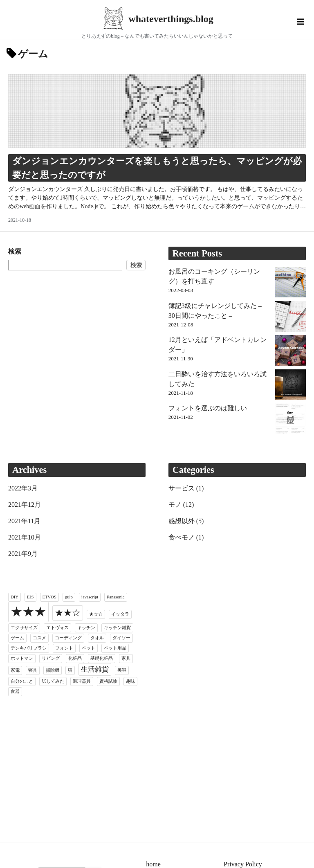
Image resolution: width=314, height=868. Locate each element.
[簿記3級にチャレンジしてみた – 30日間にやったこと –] (290, 318)
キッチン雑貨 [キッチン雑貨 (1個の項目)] (117, 628)
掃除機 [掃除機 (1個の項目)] (53, 670)
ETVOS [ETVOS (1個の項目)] (49, 597)
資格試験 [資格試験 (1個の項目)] (108, 681)
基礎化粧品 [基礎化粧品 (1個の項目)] (102, 658)
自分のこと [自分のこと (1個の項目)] (22, 681)
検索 (15, 251)
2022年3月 (23, 488)
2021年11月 (24, 521)
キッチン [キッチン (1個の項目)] (86, 628)
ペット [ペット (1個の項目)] (89, 648)
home (153, 864)
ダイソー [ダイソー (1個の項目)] (121, 638)
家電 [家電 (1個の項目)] (15, 670)
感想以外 (182, 521)
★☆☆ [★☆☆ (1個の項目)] (96, 614)
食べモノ (182, 537)
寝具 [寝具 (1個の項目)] (33, 670)
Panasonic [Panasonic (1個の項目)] (116, 597)
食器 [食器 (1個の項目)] (15, 691)
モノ (175, 505)
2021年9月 (23, 554)
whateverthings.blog (171, 19)
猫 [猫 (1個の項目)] (70, 670)
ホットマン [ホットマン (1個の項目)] (22, 658)
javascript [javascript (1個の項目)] (90, 597)
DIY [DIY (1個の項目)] (15, 597)
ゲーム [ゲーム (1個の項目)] (17, 638)
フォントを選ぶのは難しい (208, 408)
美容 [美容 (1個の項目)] (122, 670)
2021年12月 (25, 505)
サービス (182, 488)
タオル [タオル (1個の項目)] (97, 638)
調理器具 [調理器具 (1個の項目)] (82, 681)
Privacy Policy (243, 864)
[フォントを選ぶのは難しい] (290, 420)
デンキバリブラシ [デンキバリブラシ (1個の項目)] (29, 648)
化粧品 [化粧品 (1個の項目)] (75, 658)
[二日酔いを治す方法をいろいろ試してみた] (290, 386)
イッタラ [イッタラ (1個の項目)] (120, 614)
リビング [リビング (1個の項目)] (51, 658)
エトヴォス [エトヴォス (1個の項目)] (57, 628)
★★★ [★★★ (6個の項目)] (28, 612)
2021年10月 (25, 537)
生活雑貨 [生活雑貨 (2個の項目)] (95, 669)
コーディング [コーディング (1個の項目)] (68, 638)
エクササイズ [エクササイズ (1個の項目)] (24, 628)
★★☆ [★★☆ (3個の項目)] (68, 613)
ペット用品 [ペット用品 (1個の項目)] (115, 648)
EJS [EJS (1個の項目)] (30, 597)
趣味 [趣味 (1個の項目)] (130, 681)
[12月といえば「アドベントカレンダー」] (290, 352)
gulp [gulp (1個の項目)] (69, 597)
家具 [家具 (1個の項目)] (126, 658)
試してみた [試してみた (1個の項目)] (53, 681)
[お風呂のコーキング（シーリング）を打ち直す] (290, 283)
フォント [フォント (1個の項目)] (64, 648)
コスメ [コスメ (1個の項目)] (39, 638)
